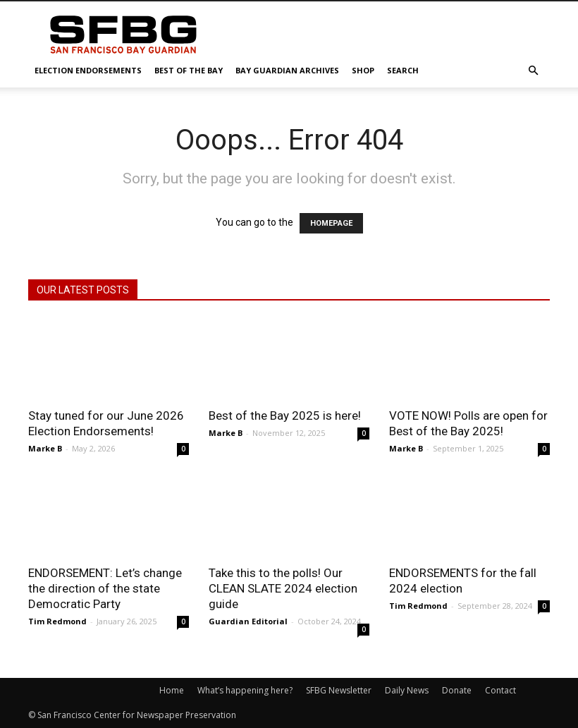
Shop (363, 70)
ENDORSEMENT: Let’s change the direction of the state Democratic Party (105, 588)
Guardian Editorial (248, 621)
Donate (457, 690)
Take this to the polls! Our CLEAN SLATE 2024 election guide (283, 588)
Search (403, 70)
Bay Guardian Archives (287, 70)
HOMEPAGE (331, 223)
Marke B (45, 448)
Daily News (407, 690)
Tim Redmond (57, 621)
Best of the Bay (189, 70)
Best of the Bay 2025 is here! (285, 415)
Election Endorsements (88, 70)
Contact (500, 690)
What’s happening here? (245, 690)
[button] (533, 71)
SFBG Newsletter (339, 690)
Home (172, 690)
